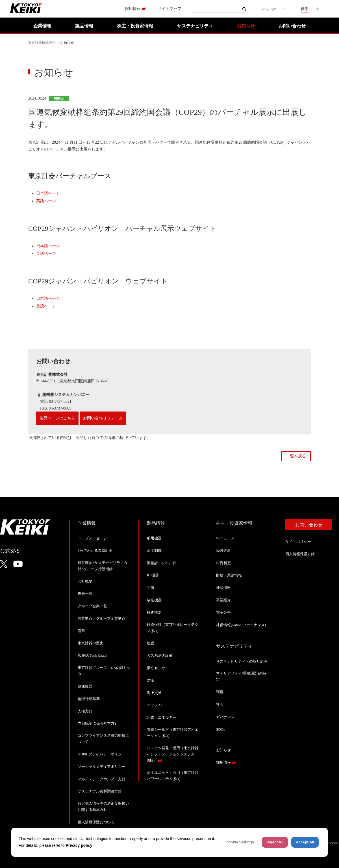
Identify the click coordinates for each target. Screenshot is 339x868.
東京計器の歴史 (91, 643)
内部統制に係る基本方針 (98, 723)
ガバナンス (225, 717)
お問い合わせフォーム (103, 418)
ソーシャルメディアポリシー (102, 767)
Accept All (305, 842)
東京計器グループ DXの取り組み (104, 671)
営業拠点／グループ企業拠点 (102, 618)
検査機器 (154, 612)
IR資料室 (223, 563)
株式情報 (223, 588)
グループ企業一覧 (92, 606)
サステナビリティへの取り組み (242, 661)
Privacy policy (79, 845)
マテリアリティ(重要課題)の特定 (241, 676)
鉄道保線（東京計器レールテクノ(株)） (173, 628)
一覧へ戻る (296, 456)
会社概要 (85, 581)
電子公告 (223, 612)
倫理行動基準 (89, 699)
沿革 (81, 631)
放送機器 (154, 600)
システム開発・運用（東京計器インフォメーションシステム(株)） (173, 754)
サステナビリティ (195, 26)
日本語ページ (48, 193)
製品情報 (84, 26)
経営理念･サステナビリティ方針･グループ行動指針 (103, 566)
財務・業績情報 (229, 575)
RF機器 (153, 575)
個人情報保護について (96, 822)
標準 (305, 9)
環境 (220, 692)
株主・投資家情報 (135, 26)
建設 (151, 643)
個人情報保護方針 (300, 554)
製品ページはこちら (57, 418)
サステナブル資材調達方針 (100, 791)
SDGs (220, 729)
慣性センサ (156, 668)
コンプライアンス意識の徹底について (103, 739)
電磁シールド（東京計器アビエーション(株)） (173, 733)
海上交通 (154, 693)
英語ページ (46, 201)
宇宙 (151, 588)
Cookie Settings (240, 842)
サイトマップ (169, 9)
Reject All (275, 842)
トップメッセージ (92, 538)
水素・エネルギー (162, 717)
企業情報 (42, 26)
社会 (220, 704)
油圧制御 (154, 551)
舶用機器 (154, 538)
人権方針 (85, 711)
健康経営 (85, 686)
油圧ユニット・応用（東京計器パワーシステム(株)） (173, 776)
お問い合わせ (292, 26)
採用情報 (133, 9)
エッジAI (154, 705)
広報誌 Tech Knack (93, 655)
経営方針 (223, 551)
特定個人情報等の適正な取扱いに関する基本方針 (103, 806)
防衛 (151, 680)
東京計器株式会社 (42, 43)
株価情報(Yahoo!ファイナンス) (241, 625)
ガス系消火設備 (160, 655)
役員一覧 (85, 594)
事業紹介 (223, 600)
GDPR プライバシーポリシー (101, 754)
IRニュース (225, 538)
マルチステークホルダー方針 (102, 779)
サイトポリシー (298, 541)
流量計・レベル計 (162, 563)
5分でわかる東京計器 (95, 551)
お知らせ (246, 26)
